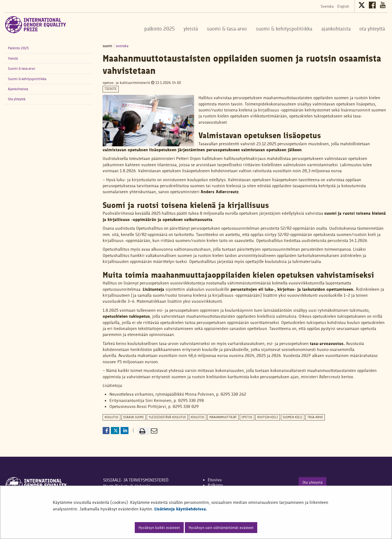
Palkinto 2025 (18, 48)
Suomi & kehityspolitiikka (27, 79)
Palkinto (215, 485)
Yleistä (13, 58)
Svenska (327, 6)
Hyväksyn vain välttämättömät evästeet (221, 528)
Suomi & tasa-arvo (22, 69)
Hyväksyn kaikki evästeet (159, 528)
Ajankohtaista (18, 89)
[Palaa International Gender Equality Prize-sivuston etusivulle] (36, 25)
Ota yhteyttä (17, 99)
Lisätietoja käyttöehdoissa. (181, 509)
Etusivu (215, 480)
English (343, 6)
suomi (108, 46)
